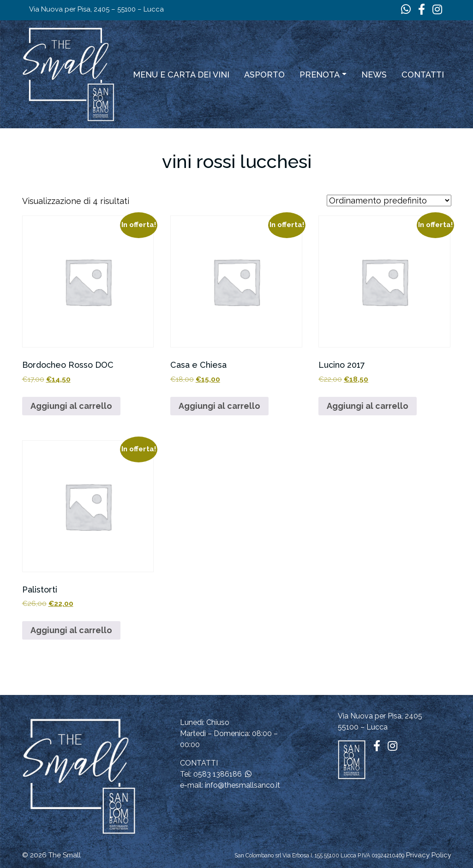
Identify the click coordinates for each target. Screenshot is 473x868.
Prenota (320, 75)
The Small (65, 855)
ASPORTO (264, 75)
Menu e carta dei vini (181, 75)
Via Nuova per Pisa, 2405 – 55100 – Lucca (96, 9)
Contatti (423, 75)
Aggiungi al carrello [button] (71, 406)
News (374, 75)
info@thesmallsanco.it (242, 785)
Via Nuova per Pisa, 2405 (380, 716)
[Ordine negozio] (389, 201)
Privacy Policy (429, 855)
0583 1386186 (218, 774)
